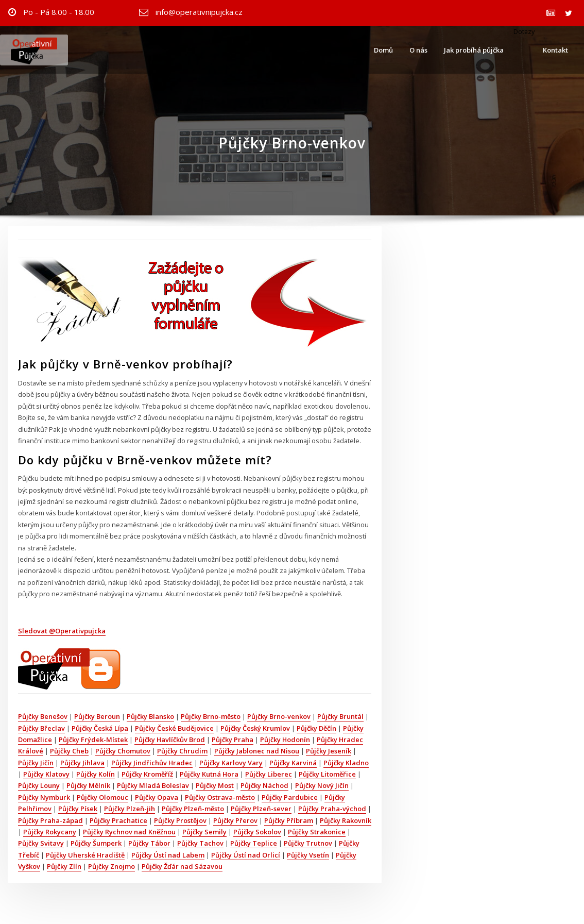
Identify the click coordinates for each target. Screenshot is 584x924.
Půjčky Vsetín (308, 855)
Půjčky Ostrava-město (220, 797)
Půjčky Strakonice (317, 832)
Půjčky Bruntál (340, 716)
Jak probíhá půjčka (474, 50)
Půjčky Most (215, 785)
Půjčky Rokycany (50, 832)
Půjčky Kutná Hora (209, 774)
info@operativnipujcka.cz (199, 12)
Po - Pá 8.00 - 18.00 (59, 12)
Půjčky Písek (78, 809)
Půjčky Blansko (150, 716)
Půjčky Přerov (235, 820)
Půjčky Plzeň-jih (130, 809)
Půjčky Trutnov (308, 843)
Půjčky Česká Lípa (100, 728)
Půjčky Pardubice (290, 797)
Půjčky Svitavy (41, 843)
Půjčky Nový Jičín (322, 785)
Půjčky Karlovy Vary (231, 763)
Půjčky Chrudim (182, 751)
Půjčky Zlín (64, 866)
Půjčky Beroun (97, 716)
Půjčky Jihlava (82, 763)
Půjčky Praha (233, 740)
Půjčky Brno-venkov (279, 716)
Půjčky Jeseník (329, 751)
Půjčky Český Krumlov (255, 728)
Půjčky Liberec (269, 774)
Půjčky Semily (204, 832)
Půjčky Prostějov (180, 820)
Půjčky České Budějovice (174, 728)
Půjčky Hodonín (285, 740)
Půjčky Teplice (254, 843)
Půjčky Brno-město (211, 716)
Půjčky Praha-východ (332, 809)
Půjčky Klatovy (46, 774)
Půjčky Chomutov (123, 751)
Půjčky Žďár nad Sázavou (182, 866)
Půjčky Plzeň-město (193, 809)
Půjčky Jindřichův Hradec (152, 763)
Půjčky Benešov (43, 716)
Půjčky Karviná (293, 763)
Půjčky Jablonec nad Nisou (257, 751)
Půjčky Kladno (346, 763)
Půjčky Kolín (96, 774)
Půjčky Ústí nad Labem (168, 855)
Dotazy (523, 31)
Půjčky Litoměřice (327, 774)
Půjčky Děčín (316, 728)
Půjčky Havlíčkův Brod (170, 740)
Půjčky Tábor (149, 843)
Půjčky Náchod (264, 785)
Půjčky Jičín (36, 763)
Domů (383, 50)
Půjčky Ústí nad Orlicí (246, 855)
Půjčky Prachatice (118, 820)
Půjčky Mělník (88, 785)
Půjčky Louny (39, 785)
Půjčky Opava (157, 797)
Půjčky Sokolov (257, 832)
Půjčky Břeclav (41, 728)
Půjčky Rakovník (346, 820)
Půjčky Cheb (69, 751)
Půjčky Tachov (200, 843)
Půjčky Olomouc (102, 797)
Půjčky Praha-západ (50, 820)
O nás (418, 50)
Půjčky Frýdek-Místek (93, 740)
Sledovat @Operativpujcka (62, 631)
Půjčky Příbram (289, 820)
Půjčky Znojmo (111, 866)
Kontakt (555, 50)
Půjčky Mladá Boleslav (153, 785)
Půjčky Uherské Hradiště (85, 855)
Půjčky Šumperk (96, 843)
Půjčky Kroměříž (147, 774)
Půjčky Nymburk (44, 797)
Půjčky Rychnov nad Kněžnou (129, 832)
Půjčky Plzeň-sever (261, 809)
